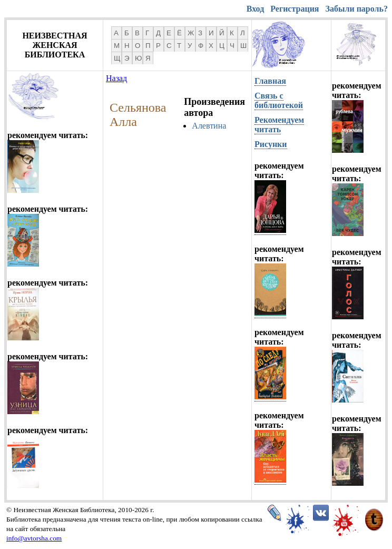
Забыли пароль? (357, 9)
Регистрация (295, 9)
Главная (270, 81)
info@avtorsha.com (34, 538)
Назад (116, 78)
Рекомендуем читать (279, 125)
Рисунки (271, 144)
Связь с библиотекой (279, 100)
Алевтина (209, 126)
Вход (255, 9)
